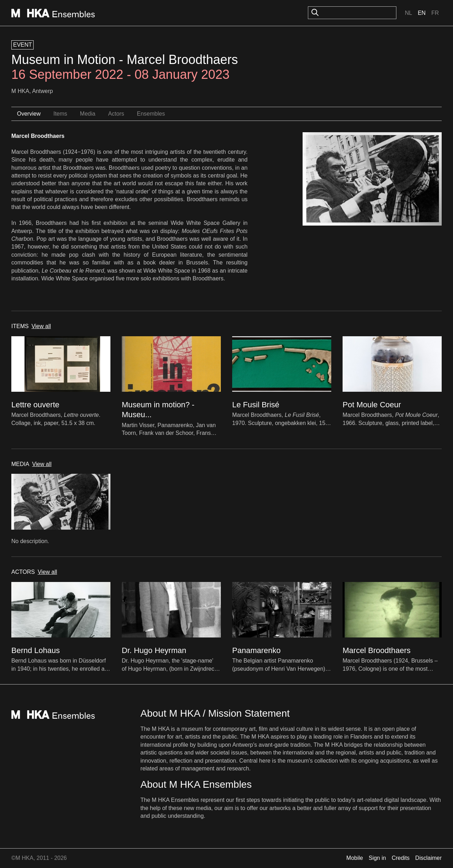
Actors (116, 114)
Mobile (355, 858)
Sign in (377, 858)
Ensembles (151, 114)
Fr (435, 13)
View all (41, 326)
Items (60, 114)
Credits (401, 858)
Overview (29, 114)
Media (88, 114)
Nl (408, 13)
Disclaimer (428, 858)
